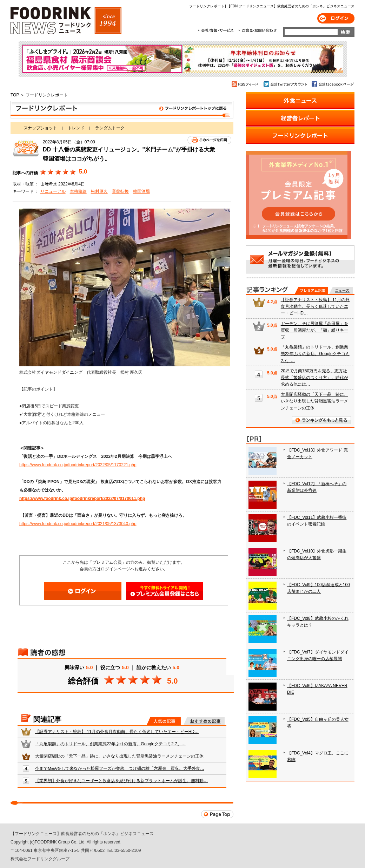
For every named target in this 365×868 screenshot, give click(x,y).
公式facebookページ (332, 84)
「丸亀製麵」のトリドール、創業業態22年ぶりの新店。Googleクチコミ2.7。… (110, 744)
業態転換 (120, 191)
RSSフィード (246, 84)
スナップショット (40, 128)
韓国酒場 (141, 191)
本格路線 (78, 191)
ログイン (336, 18)
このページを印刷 (209, 140)
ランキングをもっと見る (321, 420)
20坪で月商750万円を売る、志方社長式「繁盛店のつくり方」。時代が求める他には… (314, 378)
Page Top (217, 814)
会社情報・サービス (217, 30)
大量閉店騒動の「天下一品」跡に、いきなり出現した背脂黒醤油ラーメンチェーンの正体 (119, 756)
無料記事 (341, 291)
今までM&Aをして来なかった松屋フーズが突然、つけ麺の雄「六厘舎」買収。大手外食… (120, 768)
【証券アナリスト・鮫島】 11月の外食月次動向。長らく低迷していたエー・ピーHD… (117, 732)
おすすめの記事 (204, 721)
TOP (15, 95)
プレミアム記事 (311, 291)
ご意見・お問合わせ (257, 30)
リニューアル (53, 191)
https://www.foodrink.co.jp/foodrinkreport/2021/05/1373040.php (78, 524)
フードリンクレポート (122, 110)
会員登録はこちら (165, 591)
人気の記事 (164, 721)
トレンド (76, 128)
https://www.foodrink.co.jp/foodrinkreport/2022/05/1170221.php (78, 465)
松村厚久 (99, 191)
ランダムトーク (110, 128)
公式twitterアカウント (286, 84)
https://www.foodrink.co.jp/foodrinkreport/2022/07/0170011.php (82, 499)
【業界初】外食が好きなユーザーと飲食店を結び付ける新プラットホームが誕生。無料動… (121, 781)
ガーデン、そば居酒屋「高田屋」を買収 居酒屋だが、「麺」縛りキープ (314, 330)
